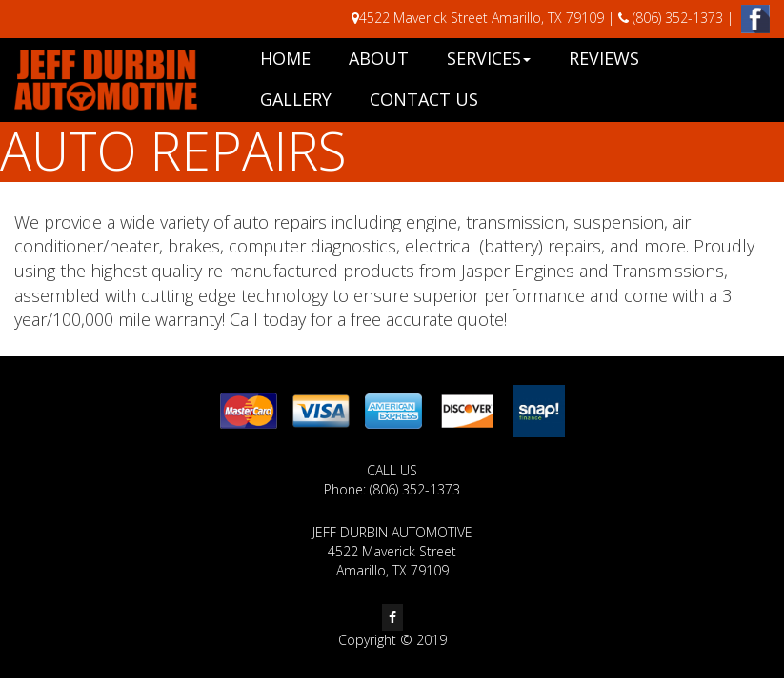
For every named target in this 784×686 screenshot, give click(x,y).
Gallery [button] (296, 99)
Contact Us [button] (424, 99)
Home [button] (285, 58)
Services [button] (489, 58)
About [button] (379, 58)
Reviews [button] (604, 58)
